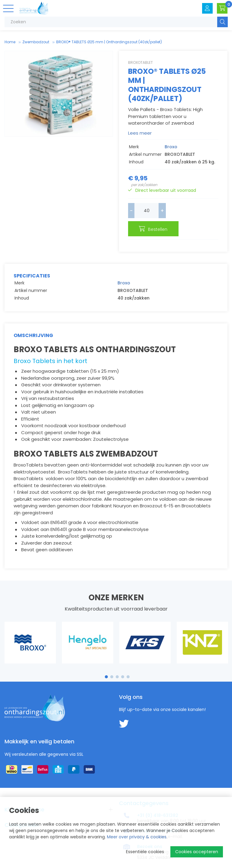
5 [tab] (128, 662)
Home (10, 42)
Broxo (171, 147)
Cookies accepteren (197, 852)
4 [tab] (123, 662)
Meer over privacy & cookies (137, 837)
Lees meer (140, 133)
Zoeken (222, 22)
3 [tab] (117, 662)
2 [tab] (112, 662)
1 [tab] (106, 662)
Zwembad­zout (36, 42)
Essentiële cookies (145, 852)
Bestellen (198, 211)
